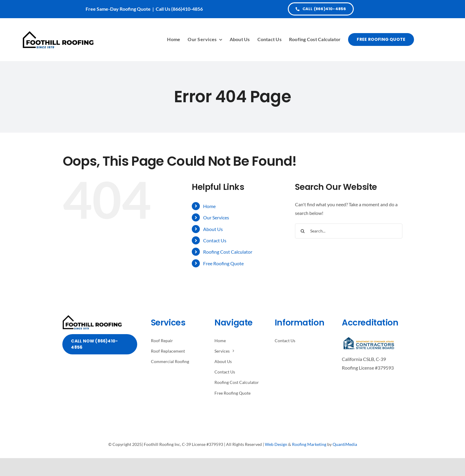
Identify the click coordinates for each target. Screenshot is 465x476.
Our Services (216, 217)
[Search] (302, 231)
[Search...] (349, 231)
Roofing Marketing (309, 444)
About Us (213, 229)
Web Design (276, 444)
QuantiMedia (345, 444)
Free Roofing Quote (223, 263)
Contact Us (215, 240)
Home (209, 206)
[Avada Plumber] (58, 33)
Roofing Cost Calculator (228, 252)
